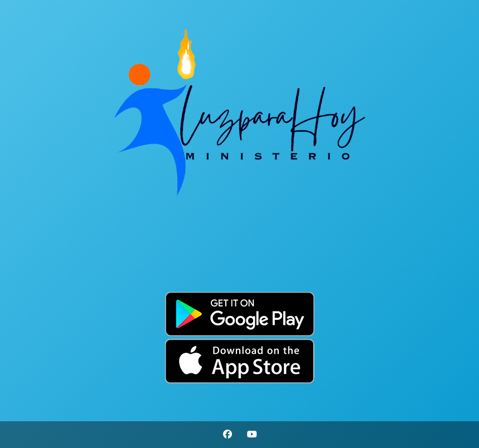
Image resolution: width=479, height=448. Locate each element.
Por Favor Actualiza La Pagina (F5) (239, 267)
